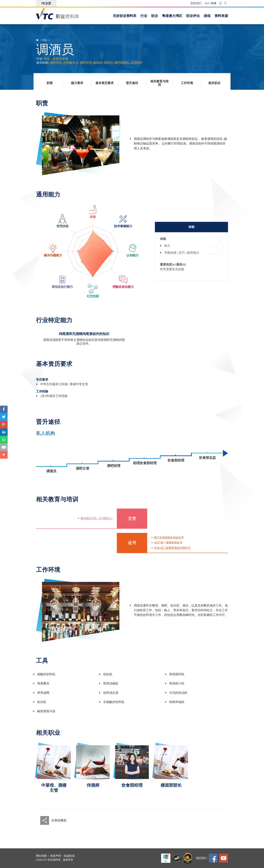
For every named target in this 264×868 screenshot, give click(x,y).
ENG (207, 3)
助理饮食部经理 (145, 467)
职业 (45, 40)
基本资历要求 (105, 83)
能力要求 (77, 83)
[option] (54, 773)
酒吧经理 (114, 470)
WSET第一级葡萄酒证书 (168, 547)
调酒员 (51, 475)
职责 (50, 83)
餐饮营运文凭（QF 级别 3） (97, 523)
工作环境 (187, 83)
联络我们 (196, 3)
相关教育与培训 (159, 83)
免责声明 (55, 856)
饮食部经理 (176, 465)
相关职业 (214, 83)
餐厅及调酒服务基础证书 (169, 542)
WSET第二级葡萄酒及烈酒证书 (172, 552)
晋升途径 (132, 83)
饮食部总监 (207, 462)
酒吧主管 (82, 473)
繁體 (214, 3)
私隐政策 (69, 856)
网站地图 (41, 856)
